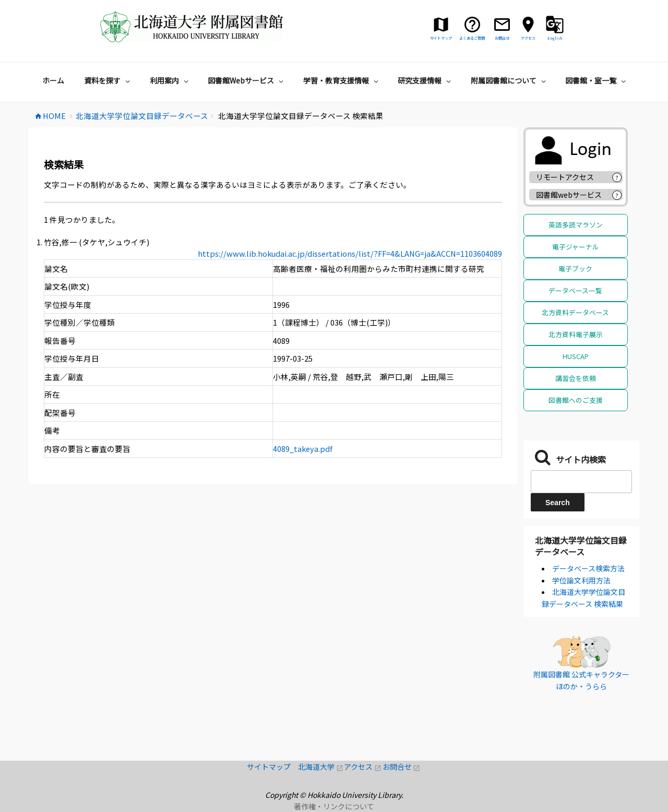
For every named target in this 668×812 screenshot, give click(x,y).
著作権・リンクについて (334, 806)
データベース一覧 (575, 290)
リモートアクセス (565, 177)
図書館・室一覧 (597, 80)
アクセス (363, 767)
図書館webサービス (569, 195)
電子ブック (575, 268)
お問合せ (402, 767)
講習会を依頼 (576, 378)
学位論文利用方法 (581, 580)
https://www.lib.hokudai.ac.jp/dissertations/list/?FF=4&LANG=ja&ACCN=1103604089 (350, 253)
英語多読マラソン (576, 225)
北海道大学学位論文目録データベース (581, 546)
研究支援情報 (426, 80)
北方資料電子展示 (576, 334)
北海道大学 (321, 767)
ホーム (53, 80)
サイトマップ (272, 767)
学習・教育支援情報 (342, 80)
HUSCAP (576, 356)
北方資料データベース (575, 312)
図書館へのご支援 (576, 400)
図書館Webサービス (247, 80)
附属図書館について (510, 80)
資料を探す (108, 80)
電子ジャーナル (576, 247)
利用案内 (170, 80)
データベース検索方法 (588, 568)
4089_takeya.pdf (303, 449)
